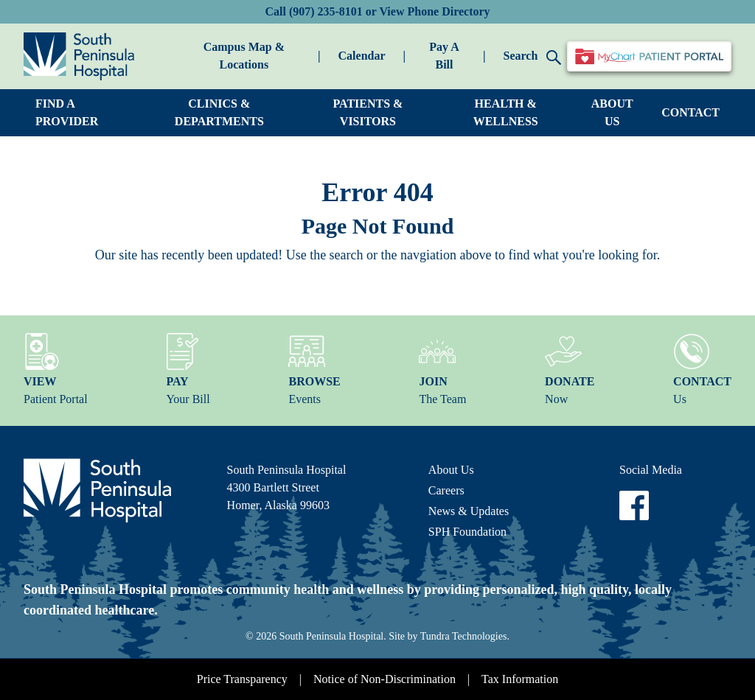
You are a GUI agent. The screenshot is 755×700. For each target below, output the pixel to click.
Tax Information (520, 679)
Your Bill (188, 369)
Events (314, 369)
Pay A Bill (444, 56)
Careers (446, 490)
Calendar (362, 56)
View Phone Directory (434, 11)
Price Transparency (242, 679)
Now (570, 369)
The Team (442, 369)
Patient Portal (56, 369)
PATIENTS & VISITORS (368, 112)
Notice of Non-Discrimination (385, 679)
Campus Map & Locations (244, 56)
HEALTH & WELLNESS (506, 112)
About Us (451, 470)
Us (702, 369)
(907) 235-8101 (326, 11)
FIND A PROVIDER (67, 112)
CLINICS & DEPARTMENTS (219, 112)
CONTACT (690, 112)
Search (532, 57)
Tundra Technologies (464, 636)
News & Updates (469, 511)
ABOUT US (612, 112)
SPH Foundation (467, 532)
